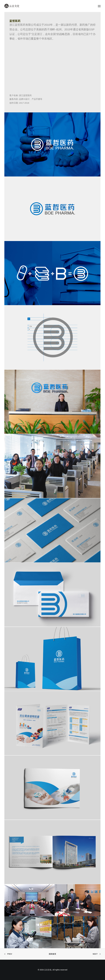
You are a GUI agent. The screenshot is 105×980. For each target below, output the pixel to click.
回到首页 (53, 954)
